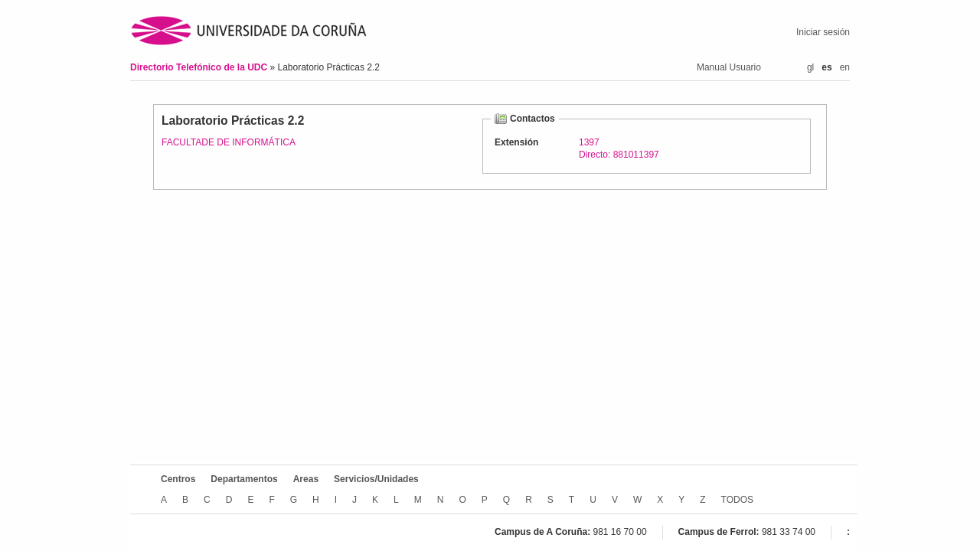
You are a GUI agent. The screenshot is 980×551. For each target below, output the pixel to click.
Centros (178, 479)
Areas (306, 479)
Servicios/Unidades (376, 479)
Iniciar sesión (823, 32)
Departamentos (244, 479)
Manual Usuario (729, 67)
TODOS (737, 500)
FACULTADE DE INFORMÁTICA (229, 142)
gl (810, 67)
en (845, 67)
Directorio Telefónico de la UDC (200, 67)
